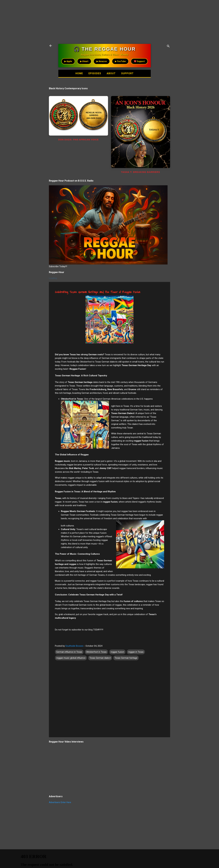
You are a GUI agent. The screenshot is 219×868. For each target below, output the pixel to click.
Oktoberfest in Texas (96, 652)
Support (129, 73)
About (112, 73)
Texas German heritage (126, 658)
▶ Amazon (102, 61)
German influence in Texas (69, 652)
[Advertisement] (90, 21)
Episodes (94, 73)
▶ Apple (68, 61)
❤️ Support (139, 61)
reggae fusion (117, 652)
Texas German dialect (100, 658)
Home (78, 73)
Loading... (53, 278)
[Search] (168, 47)
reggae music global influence (71, 658)
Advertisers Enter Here (60, 802)
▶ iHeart (84, 61)
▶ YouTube (120, 61)
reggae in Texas (136, 652)
